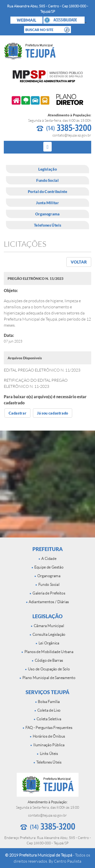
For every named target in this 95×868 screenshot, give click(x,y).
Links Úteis (48, 754)
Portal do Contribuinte (48, 191)
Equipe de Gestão (48, 567)
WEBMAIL (26, 20)
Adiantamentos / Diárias (48, 602)
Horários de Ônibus (48, 736)
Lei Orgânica (47, 643)
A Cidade (48, 559)
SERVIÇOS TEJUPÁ (48, 692)
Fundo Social (47, 180)
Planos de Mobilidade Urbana (47, 652)
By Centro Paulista (65, 861)
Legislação (48, 169)
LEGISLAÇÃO (48, 616)
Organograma (48, 214)
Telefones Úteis (48, 225)
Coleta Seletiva (47, 719)
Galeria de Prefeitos (48, 593)
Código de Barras (48, 660)
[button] (64, 20)
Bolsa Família (48, 702)
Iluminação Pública (48, 745)
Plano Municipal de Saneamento (47, 678)
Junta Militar (47, 203)
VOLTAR (79, 262)
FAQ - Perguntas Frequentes (48, 728)
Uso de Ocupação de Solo (48, 669)
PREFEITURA (48, 549)
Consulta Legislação (48, 634)
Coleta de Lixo (48, 710)
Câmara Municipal (47, 626)
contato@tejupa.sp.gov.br (72, 135)
